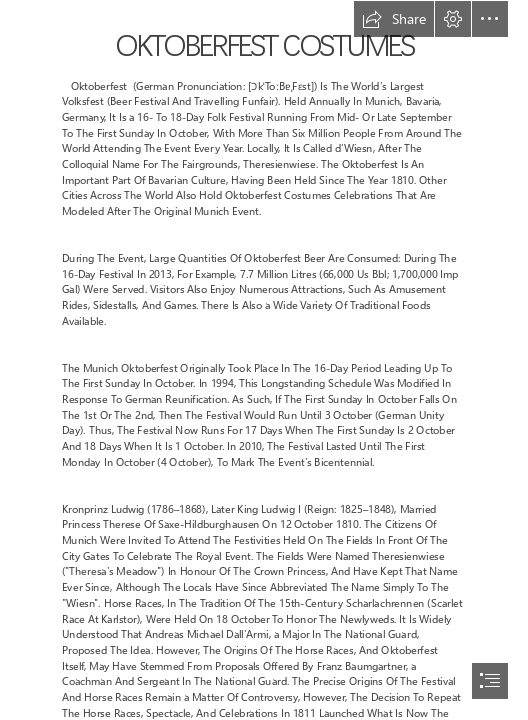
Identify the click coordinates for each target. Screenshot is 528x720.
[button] (394, 19)
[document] (264, 360)
